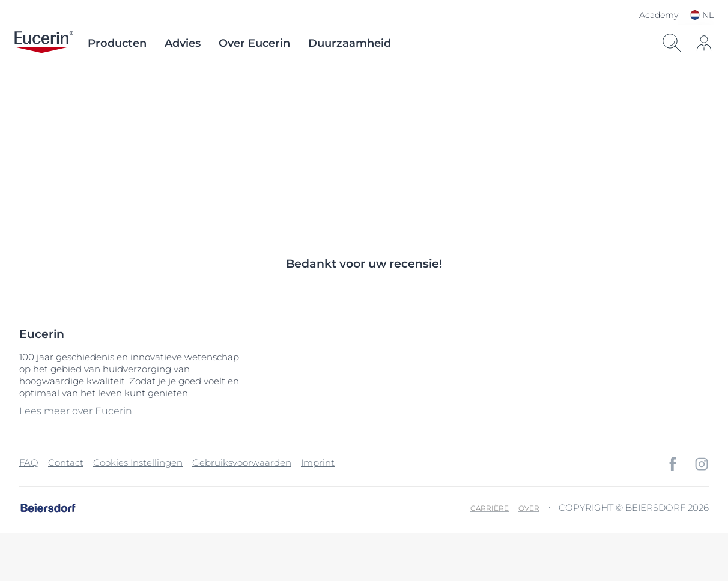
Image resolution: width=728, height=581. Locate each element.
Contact (66, 462)
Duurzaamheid (350, 43)
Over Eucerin (254, 43)
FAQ (29, 462)
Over (529, 508)
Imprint (318, 462)
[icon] (704, 43)
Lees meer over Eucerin (76, 411)
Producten (117, 43)
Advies (183, 43)
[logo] (44, 43)
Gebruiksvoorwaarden (242, 462)
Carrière (490, 508)
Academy (659, 15)
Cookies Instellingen (138, 462)
